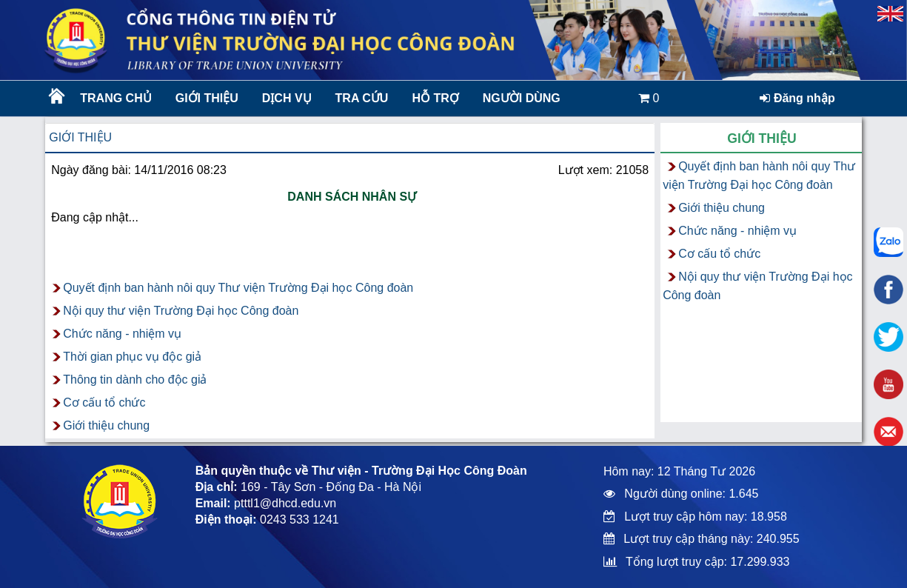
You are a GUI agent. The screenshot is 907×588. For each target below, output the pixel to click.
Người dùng (522, 98)
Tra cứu (362, 98)
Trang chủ (116, 98)
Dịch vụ (287, 98)
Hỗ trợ (435, 98)
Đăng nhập (797, 98)
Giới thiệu (207, 98)
